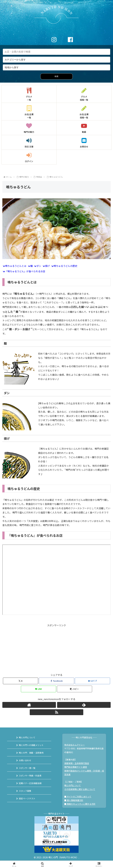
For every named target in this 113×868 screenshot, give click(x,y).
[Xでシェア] (21, 681)
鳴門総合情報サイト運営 (76, 767)
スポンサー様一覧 (27, 768)
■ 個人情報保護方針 (74, 800)
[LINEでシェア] (38, 689)
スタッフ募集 (25, 791)
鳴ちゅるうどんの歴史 (65, 266)
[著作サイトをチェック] (29, 705)
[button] (75, 689)
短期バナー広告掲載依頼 (30, 783)
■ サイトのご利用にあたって (78, 797)
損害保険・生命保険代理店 (77, 763)
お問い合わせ (25, 760)
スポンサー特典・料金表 (30, 776)
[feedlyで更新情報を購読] (84, 705)
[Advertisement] (56, 648)
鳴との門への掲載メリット (31, 745)
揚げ (47, 266)
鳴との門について (27, 737)
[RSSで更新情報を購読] (56, 712)
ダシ (39, 266)
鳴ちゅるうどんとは (16, 266)
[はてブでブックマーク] (92, 681)
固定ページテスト (27, 798)
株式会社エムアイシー (75, 745)
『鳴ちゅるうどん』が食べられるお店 (25, 271)
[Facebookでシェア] (56, 681)
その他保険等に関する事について (80, 789)
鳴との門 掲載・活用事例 (31, 753)
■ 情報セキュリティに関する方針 (80, 804)
